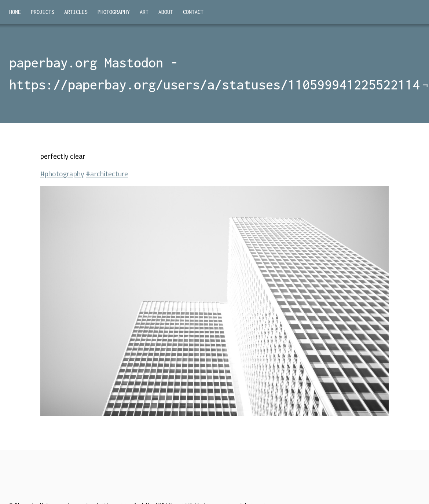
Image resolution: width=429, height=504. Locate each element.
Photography (114, 12)
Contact (193, 12)
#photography (62, 174)
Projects (43, 12)
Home (15, 12)
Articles (76, 12)
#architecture (107, 174)
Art (144, 12)
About (166, 12)
